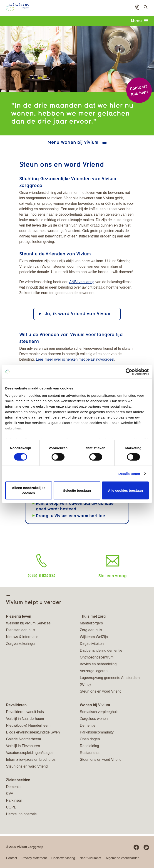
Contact (11, 858)
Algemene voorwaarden (123, 858)
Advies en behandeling (98, 664)
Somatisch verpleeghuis (99, 712)
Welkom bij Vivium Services (28, 623)
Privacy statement (34, 858)
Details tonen (129, 474)
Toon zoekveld (145, 8)
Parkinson (14, 800)
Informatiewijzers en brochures (31, 759)
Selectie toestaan (77, 490)
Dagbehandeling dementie (101, 650)
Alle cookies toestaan (125, 490)
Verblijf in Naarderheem (25, 719)
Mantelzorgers (91, 623)
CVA (10, 794)
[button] (137, 7)
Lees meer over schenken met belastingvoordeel (75, 359)
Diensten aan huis (20, 630)
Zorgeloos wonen (94, 719)
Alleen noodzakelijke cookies (29, 490)
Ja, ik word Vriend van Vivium (78, 313)
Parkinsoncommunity (97, 732)
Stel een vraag (113, 576)
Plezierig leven (19, 616)
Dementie (87, 725)
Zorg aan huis (91, 630)
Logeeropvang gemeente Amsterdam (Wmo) (110, 681)
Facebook (136, 847)
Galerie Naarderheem (23, 739)
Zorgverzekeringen (21, 644)
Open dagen (90, 739)
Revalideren (16, 705)
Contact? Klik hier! (139, 90)
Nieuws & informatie (22, 637)
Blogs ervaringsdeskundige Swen (33, 732)
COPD (11, 807)
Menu (139, 20)
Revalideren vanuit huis (25, 712)
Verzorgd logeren (94, 671)
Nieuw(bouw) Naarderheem (28, 725)
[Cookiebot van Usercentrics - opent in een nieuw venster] (129, 372)
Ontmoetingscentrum (97, 657)
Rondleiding (89, 746)
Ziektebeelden (18, 780)
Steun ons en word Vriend (101, 691)
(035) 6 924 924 (41, 575)
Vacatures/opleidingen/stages (30, 753)
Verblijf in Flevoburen (23, 746)
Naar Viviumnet (90, 858)
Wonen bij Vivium (80, 142)
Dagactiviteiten (92, 644)
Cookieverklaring (63, 858)
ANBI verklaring (82, 282)
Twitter (146, 847)
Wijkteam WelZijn (94, 637)
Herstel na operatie (21, 814)
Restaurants (89, 753)
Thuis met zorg (93, 616)
